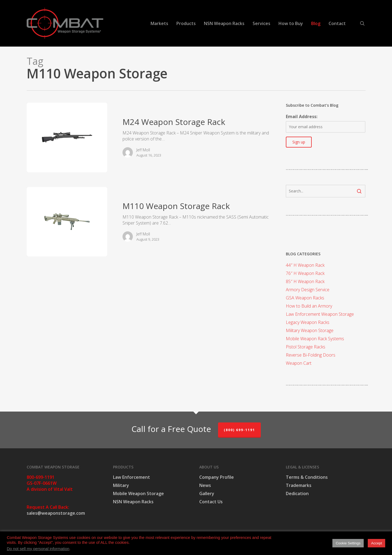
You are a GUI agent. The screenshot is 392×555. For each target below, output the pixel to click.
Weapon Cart (299, 363)
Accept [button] (376, 543)
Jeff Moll (143, 150)
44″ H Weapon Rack (305, 265)
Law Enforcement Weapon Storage (320, 314)
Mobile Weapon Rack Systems (315, 339)
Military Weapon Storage (310, 330)
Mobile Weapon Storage (138, 493)
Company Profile (217, 477)
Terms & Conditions (307, 477)
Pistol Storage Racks (306, 347)
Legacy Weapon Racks (308, 322)
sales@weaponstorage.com (56, 513)
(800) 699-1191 (239, 430)
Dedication (297, 493)
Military (121, 485)
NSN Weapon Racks (133, 502)
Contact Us (211, 502)
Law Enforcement (131, 477)
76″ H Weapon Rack (305, 273)
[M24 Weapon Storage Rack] (67, 137)
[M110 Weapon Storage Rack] (67, 222)
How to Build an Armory (309, 306)
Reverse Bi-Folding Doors (311, 355)
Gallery (207, 493)
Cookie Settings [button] (348, 543)
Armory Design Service (308, 290)
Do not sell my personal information (38, 549)
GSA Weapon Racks (305, 298)
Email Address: (302, 116)
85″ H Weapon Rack (305, 281)
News (205, 485)
